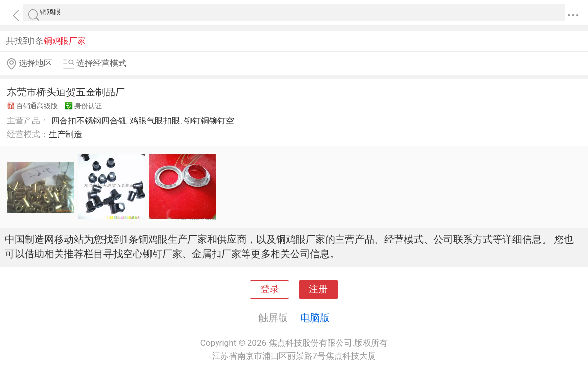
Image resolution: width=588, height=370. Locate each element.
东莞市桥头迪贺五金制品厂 (66, 92)
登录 (270, 289)
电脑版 (315, 318)
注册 (318, 289)
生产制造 (65, 134)
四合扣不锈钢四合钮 (89, 121)
